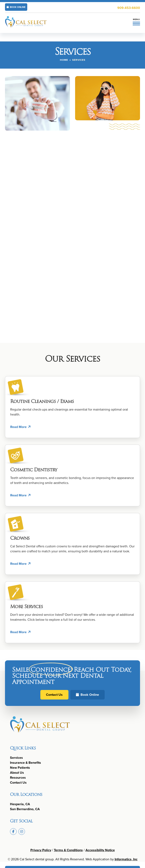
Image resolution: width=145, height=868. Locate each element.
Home (64, 60)
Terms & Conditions (68, 850)
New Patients (20, 768)
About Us (17, 773)
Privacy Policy (41, 850)
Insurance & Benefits (25, 763)
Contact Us (54, 695)
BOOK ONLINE (16, 7)
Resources (18, 778)
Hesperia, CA (20, 804)
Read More (18, 427)
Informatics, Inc (126, 859)
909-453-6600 (129, 8)
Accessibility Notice (100, 850)
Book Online (87, 695)
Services (16, 758)
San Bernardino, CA (25, 809)
